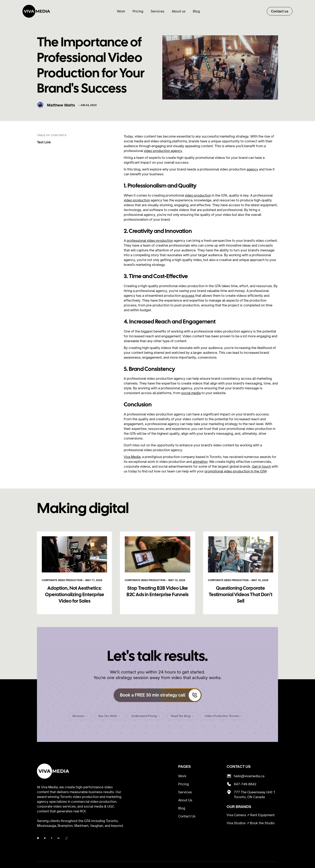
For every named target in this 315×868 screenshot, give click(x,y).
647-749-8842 (245, 784)
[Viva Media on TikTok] (67, 839)
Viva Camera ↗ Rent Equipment (251, 815)
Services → (80, 717)
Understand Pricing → (146, 717)
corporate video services (56, 806)
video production (198, 195)
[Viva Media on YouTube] (52, 839)
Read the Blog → (183, 717)
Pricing (138, 11)
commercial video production (94, 802)
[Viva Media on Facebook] (38, 839)
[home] (36, 11)
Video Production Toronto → (224, 717)
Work (121, 11)
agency (252, 169)
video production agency (163, 151)
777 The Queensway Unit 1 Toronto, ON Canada (255, 795)
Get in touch (261, 466)
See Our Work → (109, 717)
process (188, 296)
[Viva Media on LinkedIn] (58, 839)
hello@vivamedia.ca (249, 776)
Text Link (44, 142)
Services (157, 11)
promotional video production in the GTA (235, 471)
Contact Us (187, 816)
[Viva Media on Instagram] (45, 839)
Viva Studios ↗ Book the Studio (251, 823)
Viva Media (132, 457)
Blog (196, 11)
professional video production (150, 241)
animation (200, 462)
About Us (185, 800)
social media (191, 393)
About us (179, 11)
